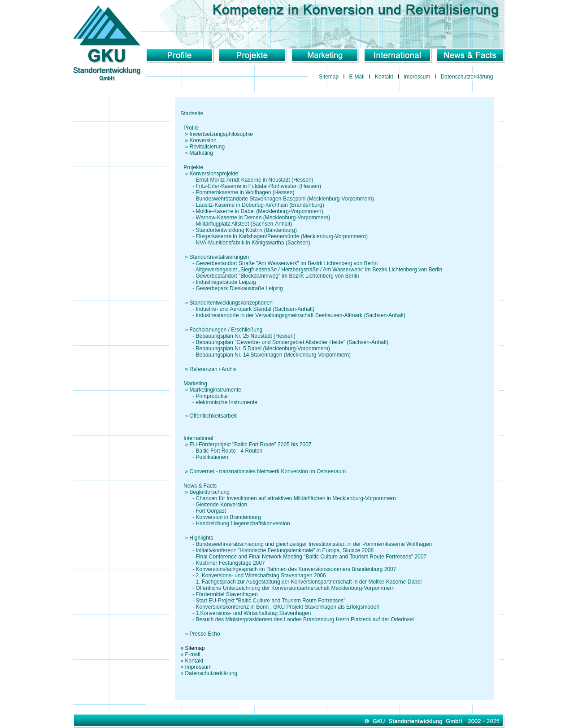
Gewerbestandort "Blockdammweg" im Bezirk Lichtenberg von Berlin (278, 276)
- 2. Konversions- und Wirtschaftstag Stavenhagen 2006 (253, 575)
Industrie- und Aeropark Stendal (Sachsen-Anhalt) (255, 309)
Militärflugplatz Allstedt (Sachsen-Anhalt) (244, 224)
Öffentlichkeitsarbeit (213, 416)
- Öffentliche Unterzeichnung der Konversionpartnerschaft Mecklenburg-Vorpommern (288, 588)
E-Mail (357, 77)
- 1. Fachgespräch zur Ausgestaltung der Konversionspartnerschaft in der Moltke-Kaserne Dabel (301, 582)
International (198, 438)
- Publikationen (204, 457)
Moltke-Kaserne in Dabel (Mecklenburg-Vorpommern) (260, 211)
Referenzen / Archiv (213, 369)
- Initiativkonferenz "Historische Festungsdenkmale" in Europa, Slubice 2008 (277, 550)
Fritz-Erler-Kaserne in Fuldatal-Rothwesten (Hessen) (259, 186)
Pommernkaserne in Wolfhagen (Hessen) (245, 192)
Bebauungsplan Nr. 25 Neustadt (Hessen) (246, 336)
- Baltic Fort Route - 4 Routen (222, 451)
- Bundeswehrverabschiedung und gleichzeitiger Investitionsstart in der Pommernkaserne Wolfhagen (307, 544)
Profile (191, 128)
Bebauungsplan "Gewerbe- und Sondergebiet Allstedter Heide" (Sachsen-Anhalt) (292, 342)
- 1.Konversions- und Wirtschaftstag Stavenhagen (246, 613)
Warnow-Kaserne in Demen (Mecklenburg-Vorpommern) (263, 218)
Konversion (203, 140)
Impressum (417, 77)
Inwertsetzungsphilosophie (221, 134)
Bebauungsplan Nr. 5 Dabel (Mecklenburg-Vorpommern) (263, 349)
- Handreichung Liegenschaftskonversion (235, 523)
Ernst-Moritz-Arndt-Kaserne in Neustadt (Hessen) (255, 180)
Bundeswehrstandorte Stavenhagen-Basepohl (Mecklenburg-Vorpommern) (285, 199)
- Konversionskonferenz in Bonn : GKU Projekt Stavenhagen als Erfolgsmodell (280, 607)
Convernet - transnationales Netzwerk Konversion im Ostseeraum (268, 471)
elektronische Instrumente (227, 402)
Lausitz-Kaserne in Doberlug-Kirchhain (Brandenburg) (260, 205)
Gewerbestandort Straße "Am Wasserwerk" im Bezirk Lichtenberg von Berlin (287, 263)
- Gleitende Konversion (214, 505)
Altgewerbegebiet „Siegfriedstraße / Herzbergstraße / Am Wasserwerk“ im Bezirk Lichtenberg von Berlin (319, 270)
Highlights (202, 538)
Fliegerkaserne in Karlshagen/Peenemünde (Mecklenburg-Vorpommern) (282, 236)
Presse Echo (205, 634)
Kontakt (384, 77)
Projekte (193, 167)
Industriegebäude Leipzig (226, 282)
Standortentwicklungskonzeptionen (231, 303)
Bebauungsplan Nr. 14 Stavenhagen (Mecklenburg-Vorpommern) (274, 355)
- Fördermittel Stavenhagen (219, 594)
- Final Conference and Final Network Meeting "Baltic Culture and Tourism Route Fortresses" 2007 (304, 557)
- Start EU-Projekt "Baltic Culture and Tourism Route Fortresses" (263, 601)
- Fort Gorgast (203, 511)
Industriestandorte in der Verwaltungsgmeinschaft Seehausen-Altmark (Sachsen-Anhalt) (301, 315)
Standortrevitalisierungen (220, 257)
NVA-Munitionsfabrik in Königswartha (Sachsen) (253, 243)
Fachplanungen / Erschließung (226, 330)
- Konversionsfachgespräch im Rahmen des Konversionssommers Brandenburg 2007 (289, 569)
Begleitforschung (210, 492)
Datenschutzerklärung (467, 77)
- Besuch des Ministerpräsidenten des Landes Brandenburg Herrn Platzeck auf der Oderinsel (297, 619)
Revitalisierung (207, 147)
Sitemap (329, 77)
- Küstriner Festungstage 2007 (223, 563)
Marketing (202, 153)
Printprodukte (212, 396)
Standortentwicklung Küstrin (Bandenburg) (246, 230)
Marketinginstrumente (215, 390)
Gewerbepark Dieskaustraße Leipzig (239, 288)
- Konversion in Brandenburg (221, 517)
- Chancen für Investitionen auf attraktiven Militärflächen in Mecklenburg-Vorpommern (288, 498)
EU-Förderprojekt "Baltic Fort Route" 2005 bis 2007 (251, 445)
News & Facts (200, 486)
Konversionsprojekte (214, 174)
